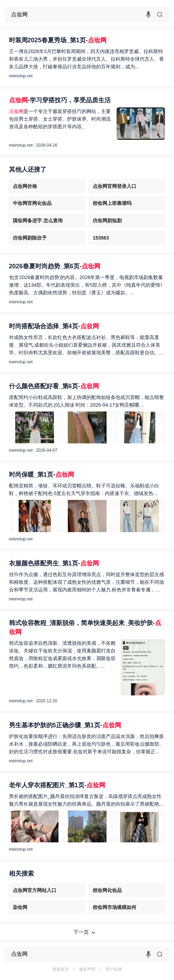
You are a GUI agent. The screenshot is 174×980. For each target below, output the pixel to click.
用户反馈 (114, 969)
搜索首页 (61, 969)
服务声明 (87, 969)
